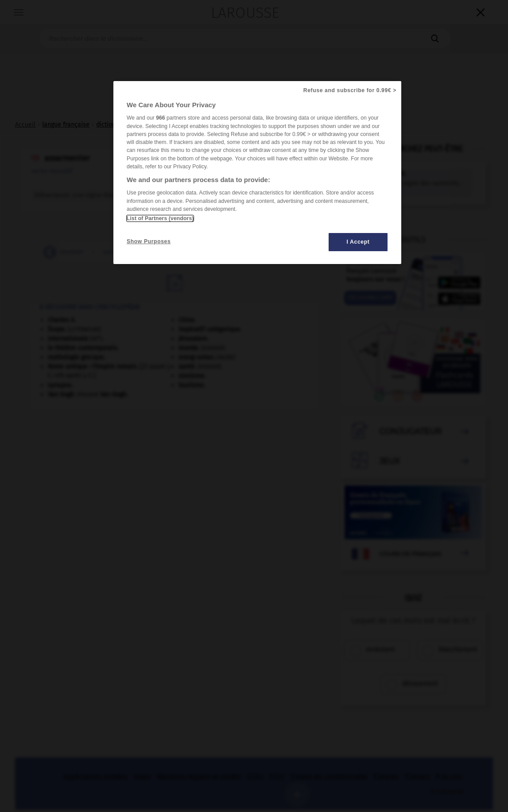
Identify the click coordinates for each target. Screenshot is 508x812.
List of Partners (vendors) (160, 218)
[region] (257, 173)
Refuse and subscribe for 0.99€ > (350, 90)
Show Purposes (149, 241)
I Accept (358, 242)
